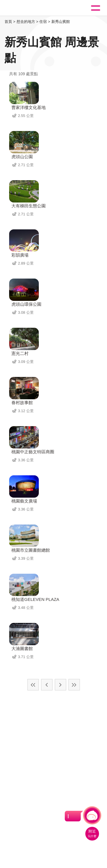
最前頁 (33, 685)
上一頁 (47, 685)
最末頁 (74, 685)
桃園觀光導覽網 (28, 8)
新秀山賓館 (61, 22)
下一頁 (60, 685)
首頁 (8, 22)
